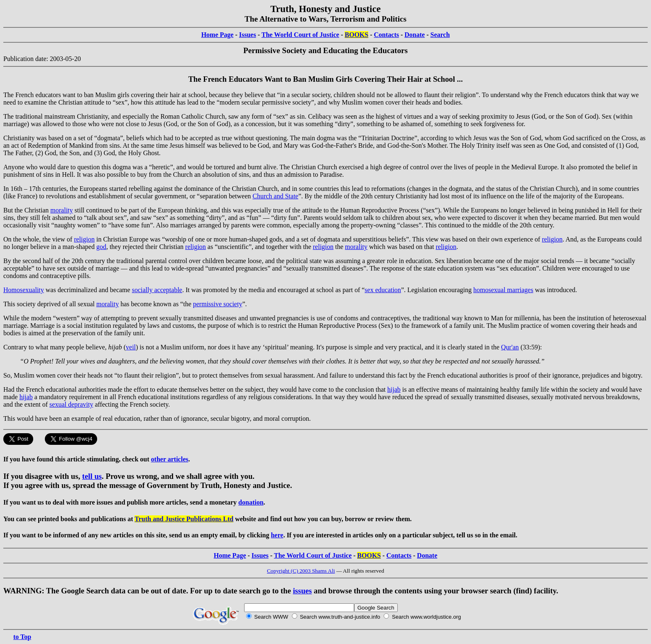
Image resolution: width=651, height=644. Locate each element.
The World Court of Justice (300, 35)
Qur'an (510, 347)
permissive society (218, 304)
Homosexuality (24, 290)
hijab (394, 389)
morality (61, 210)
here (277, 535)
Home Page (218, 35)
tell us (92, 476)
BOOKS (356, 35)
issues (302, 591)
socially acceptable (157, 290)
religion (84, 239)
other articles (170, 459)
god (101, 247)
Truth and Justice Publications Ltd (184, 519)
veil (131, 347)
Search (440, 35)
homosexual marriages (503, 290)
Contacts (387, 35)
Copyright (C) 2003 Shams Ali (301, 571)
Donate (415, 35)
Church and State (275, 196)
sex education (383, 290)
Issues (248, 35)
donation (251, 502)
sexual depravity (71, 404)
